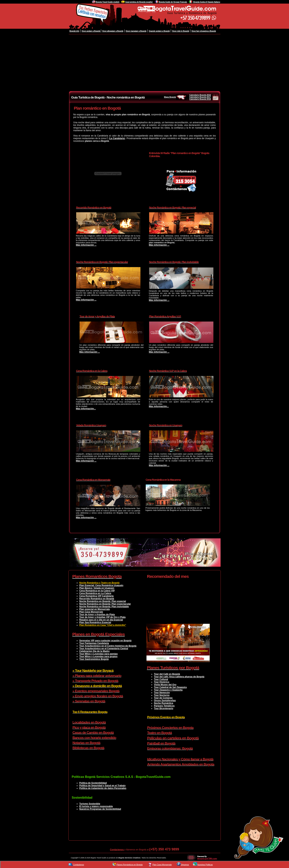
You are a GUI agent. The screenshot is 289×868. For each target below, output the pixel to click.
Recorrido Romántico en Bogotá (97, 599)
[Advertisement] (145, 63)
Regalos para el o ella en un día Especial (101, 620)
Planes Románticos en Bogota (130, 865)
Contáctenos (117, 850)
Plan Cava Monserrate (91, 612)
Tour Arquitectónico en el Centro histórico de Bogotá (108, 646)
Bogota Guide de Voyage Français (173, 2)
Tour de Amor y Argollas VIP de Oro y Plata (103, 617)
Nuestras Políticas (205, 865)
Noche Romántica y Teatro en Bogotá (99, 583)
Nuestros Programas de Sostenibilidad (100, 809)
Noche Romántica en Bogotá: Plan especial (103, 601)
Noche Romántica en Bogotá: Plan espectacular (105, 604)
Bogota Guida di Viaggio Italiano (206, 2)
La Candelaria (117, 138)
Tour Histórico (162, 682)
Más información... (86, 409)
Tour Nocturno (162, 695)
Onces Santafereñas (165, 701)
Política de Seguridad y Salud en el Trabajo (103, 786)
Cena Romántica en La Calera (95, 593)
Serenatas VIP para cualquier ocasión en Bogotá (105, 641)
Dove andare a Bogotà (91, 31)
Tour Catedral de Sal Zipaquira (170, 687)
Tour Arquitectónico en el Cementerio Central (104, 649)
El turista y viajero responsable (96, 806)
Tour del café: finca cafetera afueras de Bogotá (179, 677)
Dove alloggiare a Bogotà (113, 31)
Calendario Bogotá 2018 (200, 99)
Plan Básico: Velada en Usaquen (97, 588)
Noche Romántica (164, 703)
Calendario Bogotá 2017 (200, 97)
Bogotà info (74, 31)
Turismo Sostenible (90, 804)
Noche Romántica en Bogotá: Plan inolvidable (104, 607)
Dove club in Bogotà (181, 31)
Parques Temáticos (164, 706)
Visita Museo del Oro (165, 685)
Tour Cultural (161, 679)
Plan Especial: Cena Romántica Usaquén (101, 585)
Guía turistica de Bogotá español (139, 2)
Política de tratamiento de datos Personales (103, 788)
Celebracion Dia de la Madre (95, 651)
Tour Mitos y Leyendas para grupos (98, 656)
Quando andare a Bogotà (159, 31)
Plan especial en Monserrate (95, 609)
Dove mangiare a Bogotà (136, 31)
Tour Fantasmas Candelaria (94, 643)
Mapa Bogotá (175, 97)
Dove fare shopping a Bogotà (204, 31)
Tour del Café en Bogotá (167, 674)
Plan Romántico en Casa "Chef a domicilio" (103, 625)
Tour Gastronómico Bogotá (94, 659)
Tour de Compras (163, 698)
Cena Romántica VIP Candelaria (96, 596)
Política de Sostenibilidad (93, 783)
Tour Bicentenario (164, 708)
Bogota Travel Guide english (108, 2)
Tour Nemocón (162, 693)
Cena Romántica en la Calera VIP (97, 591)
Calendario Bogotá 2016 (200, 95)
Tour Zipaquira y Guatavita (168, 690)
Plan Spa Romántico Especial (95, 622)
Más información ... (86, 245)
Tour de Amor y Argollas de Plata (97, 615)
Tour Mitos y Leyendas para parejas (99, 654)
